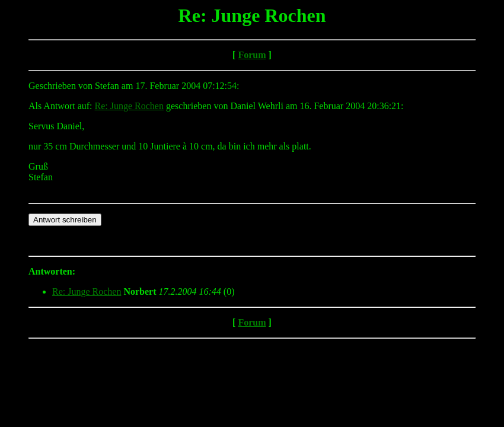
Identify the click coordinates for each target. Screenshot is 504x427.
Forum (252, 55)
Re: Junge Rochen (129, 106)
